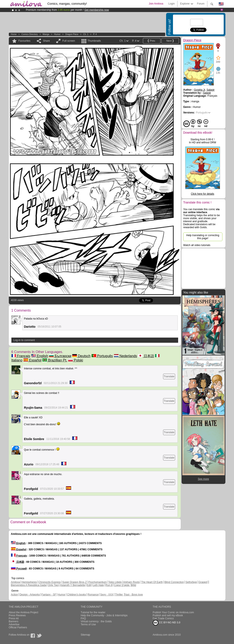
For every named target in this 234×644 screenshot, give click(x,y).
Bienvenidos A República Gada (29, 585)
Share (46, 41)
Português (102, 356)
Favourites (24, 41)
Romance (93, 595)
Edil (89, 585)
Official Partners (18, 627)
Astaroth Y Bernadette (73, 585)
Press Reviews (17, 615)
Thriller (119, 595)
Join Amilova (156, 4)
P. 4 (95, 34)
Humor (57, 34)
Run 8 (109, 585)
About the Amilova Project (24, 612)
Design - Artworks (30, 595)
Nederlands (125, 356)
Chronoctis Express (50, 582)
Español (32, 360)
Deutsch (81, 356)
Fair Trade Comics (163, 618)
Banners (14, 621)
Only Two (53, 585)
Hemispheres (29, 582)
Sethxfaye (191, 582)
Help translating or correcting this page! (203, 237)
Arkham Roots (131, 582)
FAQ (83, 618)
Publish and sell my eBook (168, 615)
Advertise (14, 624)
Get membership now (97, 10)
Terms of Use (88, 624)
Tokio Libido (115, 582)
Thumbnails (94, 41)
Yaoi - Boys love (134, 595)
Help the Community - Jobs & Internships (104, 615)
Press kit (14, 618)
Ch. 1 (86, 34)
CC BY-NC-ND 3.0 (167, 623)
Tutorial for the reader (93, 612)
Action (15, 595)
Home (14, 34)
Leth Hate (98, 585)
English (40, 356)
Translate (169, 376)
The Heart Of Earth (152, 582)
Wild (134, 585)
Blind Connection (174, 582)
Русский (19, 569)
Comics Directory (30, 34)
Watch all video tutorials (197, 245)
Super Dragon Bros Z (74, 582)
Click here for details (203, 194)
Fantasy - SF (49, 595)
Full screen (69, 41)
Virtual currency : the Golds (96, 621)
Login (172, 4)
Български (60, 356)
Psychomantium (97, 582)
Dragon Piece (72, 34)
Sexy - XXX (107, 595)
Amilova (16, 582)
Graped (203, 582)
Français (21, 356)
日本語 (146, 356)
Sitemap (86, 635)
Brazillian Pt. (55, 360)
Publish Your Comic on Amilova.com (173, 612)
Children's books (76, 595)
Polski (76, 360)
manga (46, 34)
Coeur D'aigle (122, 585)
